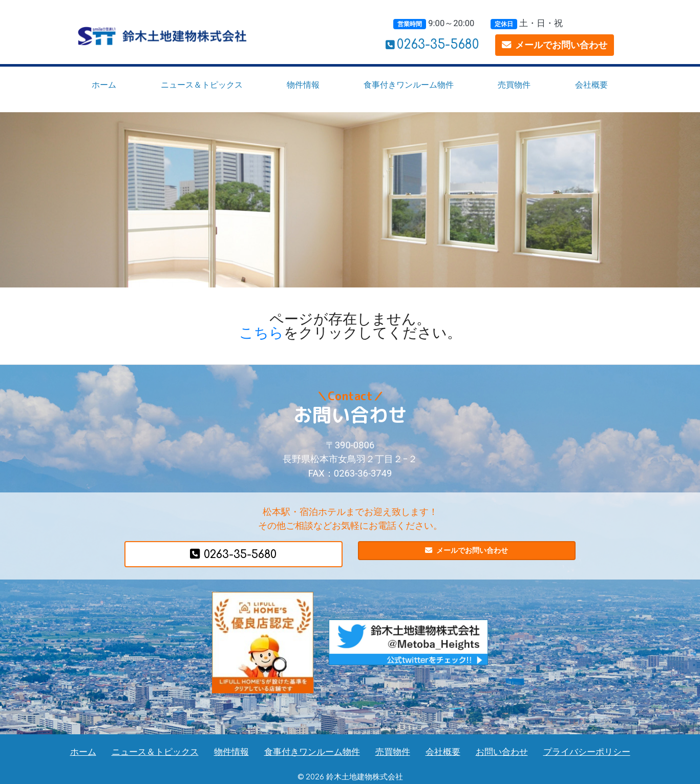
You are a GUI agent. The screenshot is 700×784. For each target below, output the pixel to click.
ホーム (104, 85)
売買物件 (514, 85)
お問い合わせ (502, 752)
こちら (261, 333)
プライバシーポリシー (587, 752)
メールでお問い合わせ (555, 45)
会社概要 (591, 85)
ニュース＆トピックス (202, 85)
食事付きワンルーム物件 (409, 85)
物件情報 (303, 85)
